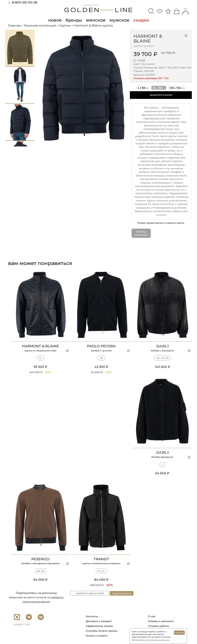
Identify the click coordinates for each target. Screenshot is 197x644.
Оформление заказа (99, 626)
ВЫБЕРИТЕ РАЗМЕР (161, 95)
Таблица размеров (141, 233)
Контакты (92, 616)
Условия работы (159, 626)
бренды (74, 20)
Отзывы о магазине (161, 621)
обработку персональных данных (152, 640)
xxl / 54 (177, 88)
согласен (179, 633)
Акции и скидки (97, 636)
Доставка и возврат (99, 621)
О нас (152, 616)
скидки (139, 20)
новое (56, 20)
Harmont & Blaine (148, 39)
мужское (118, 20)
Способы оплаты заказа (101, 631)
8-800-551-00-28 (23, 2)
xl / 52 (159, 88)
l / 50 (143, 88)
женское (96, 20)
